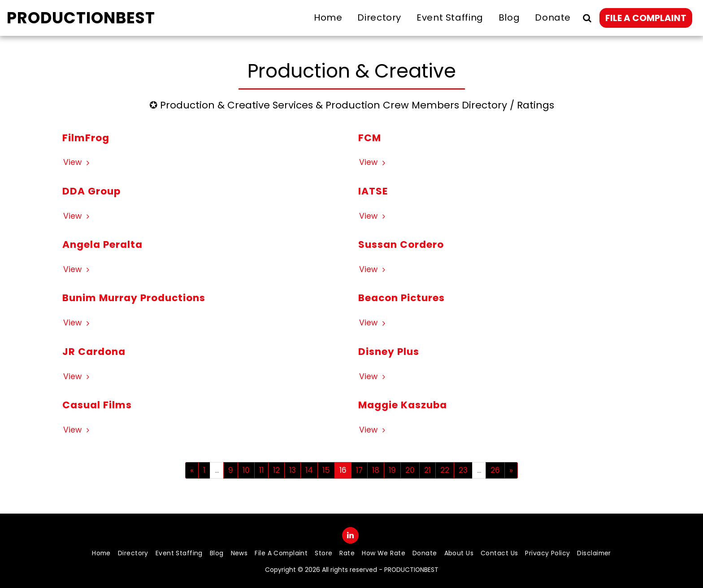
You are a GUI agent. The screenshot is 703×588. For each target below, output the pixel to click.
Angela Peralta (102, 244)
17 (359, 470)
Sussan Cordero (401, 244)
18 (376, 470)
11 (261, 470)
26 (495, 470)
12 (276, 470)
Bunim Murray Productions (134, 298)
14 (309, 470)
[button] (587, 18)
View (77, 162)
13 (293, 470)
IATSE (373, 191)
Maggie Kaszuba (403, 405)
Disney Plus (389, 352)
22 (445, 470)
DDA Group (91, 191)
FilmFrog (86, 138)
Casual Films (97, 405)
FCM (370, 138)
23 (463, 470)
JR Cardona (94, 352)
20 (410, 470)
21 (427, 470)
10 (246, 470)
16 (343, 470)
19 (392, 470)
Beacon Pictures (401, 298)
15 (326, 470)
